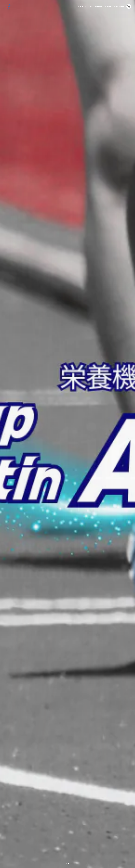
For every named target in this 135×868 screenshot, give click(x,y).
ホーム (80, 6)
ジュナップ (89, 6)
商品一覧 (99, 6)
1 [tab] (66, 863)
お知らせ (108, 6)
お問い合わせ (119, 6)
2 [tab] (69, 863)
